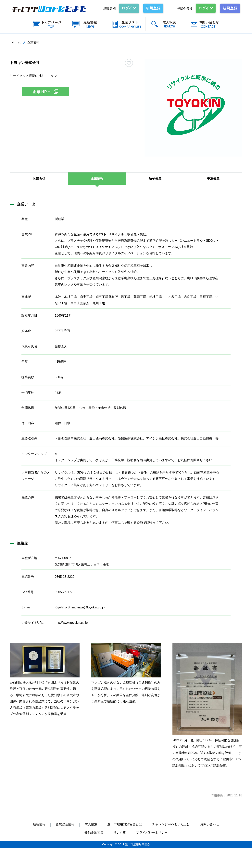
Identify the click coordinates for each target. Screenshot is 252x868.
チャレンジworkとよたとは (171, 824)
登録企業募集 (94, 833)
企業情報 (97, 178)
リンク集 (120, 833)
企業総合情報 (65, 824)
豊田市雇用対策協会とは (125, 824)
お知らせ (39, 178)
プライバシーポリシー (152, 833)
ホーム (16, 42)
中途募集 (213, 178)
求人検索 (91, 824)
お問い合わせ (210, 824)
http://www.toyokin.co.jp (71, 623)
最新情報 (39, 824)
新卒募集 (155, 178)
